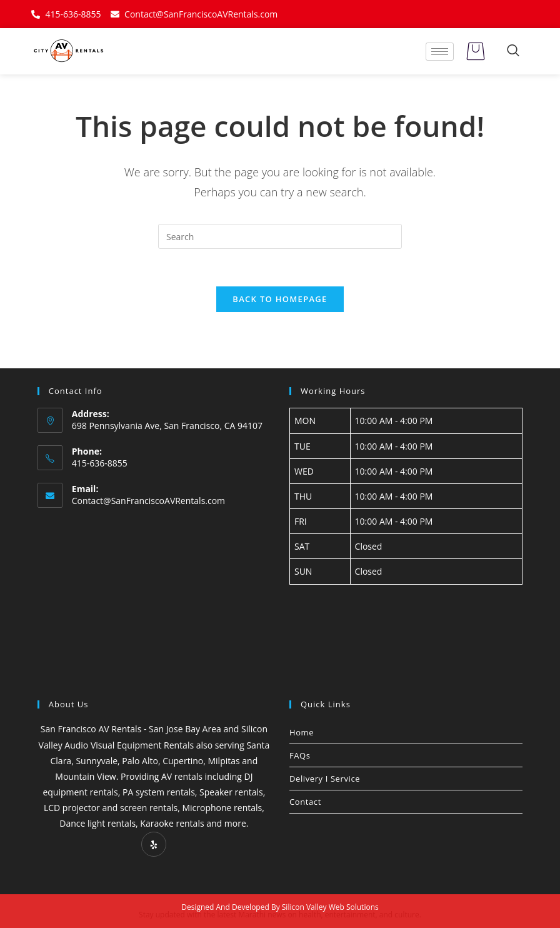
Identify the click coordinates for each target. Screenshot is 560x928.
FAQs (300, 755)
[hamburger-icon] (440, 52)
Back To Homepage (280, 299)
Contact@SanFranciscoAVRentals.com (148, 501)
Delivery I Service (325, 779)
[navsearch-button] (513, 51)
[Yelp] (154, 844)
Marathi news (262, 915)
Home (302, 732)
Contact (305, 802)
